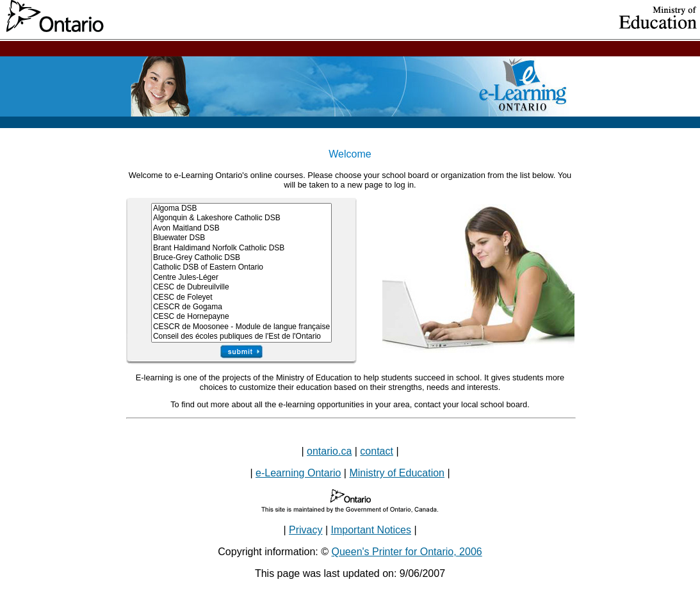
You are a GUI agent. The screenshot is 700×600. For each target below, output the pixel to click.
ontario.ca (329, 451)
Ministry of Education (397, 473)
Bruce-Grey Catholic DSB (241, 258)
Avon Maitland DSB (241, 228)
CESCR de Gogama (241, 307)
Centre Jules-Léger (241, 278)
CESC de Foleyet (241, 297)
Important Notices (371, 530)
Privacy (305, 530)
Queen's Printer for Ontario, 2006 (407, 552)
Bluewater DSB (241, 238)
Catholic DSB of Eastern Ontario (241, 267)
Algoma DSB (241, 208)
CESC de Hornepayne (241, 317)
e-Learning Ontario (298, 473)
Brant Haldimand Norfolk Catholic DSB (241, 248)
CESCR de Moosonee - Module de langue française (241, 327)
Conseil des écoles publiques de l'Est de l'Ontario (241, 336)
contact (377, 451)
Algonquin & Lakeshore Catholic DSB (241, 218)
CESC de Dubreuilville (241, 287)
